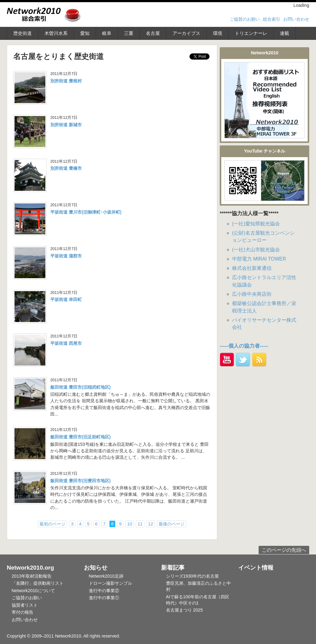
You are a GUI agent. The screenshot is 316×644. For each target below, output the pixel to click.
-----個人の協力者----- (244, 346)
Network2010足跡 (106, 576)
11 (140, 524)
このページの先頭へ (284, 550)
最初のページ (52, 524)
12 (151, 524)
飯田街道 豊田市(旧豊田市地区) (80, 481)
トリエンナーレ (251, 33)
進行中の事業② (104, 591)
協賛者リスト (25, 605)
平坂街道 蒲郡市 (66, 256)
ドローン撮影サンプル (110, 583)
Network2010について (33, 591)
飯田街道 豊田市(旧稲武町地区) (80, 387)
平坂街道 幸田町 (66, 299)
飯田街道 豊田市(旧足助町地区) (80, 437)
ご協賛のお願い (245, 19)
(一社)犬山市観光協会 (256, 250)
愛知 (85, 33)
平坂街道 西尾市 (66, 343)
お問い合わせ (296, 19)
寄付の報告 (23, 612)
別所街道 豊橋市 (66, 168)
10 (130, 524)
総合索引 (272, 19)
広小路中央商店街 (252, 294)
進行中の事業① (104, 598)
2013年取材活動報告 (32, 576)
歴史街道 (23, 33)
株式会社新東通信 (252, 268)
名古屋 (153, 33)
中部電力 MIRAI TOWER (259, 259)
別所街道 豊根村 (66, 81)
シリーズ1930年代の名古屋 (193, 576)
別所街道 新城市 (66, 125)
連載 (285, 33)
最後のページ (172, 524)
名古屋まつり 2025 (185, 610)
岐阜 (107, 33)
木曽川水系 (56, 33)
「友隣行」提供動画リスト (38, 583)
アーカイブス (186, 33)
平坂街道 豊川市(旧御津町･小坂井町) (86, 212)
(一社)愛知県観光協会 (256, 224)
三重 (129, 33)
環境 (218, 33)
